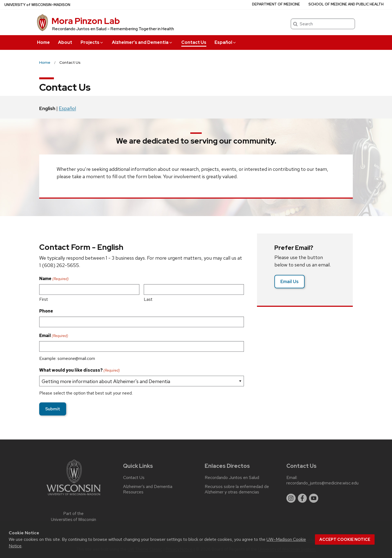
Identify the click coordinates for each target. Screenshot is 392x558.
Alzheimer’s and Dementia (142, 42)
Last (148, 299)
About (65, 42)
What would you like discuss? (79, 370)
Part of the (73, 517)
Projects (92, 42)
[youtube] (314, 498)
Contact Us (194, 42)
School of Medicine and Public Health (346, 4)
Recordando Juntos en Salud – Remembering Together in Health (113, 29)
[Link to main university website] (73, 496)
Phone (46, 311)
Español (226, 42)
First (44, 299)
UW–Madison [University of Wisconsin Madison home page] (37, 5)
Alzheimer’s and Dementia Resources (148, 489)
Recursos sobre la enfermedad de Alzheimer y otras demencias (237, 489)
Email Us (290, 281)
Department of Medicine (276, 4)
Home (43, 42)
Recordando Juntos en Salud (232, 478)
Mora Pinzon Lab (86, 21)
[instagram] (291, 498)
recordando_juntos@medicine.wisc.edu (322, 483)
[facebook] (302, 498)
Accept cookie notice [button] (345, 539)
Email (54, 336)
